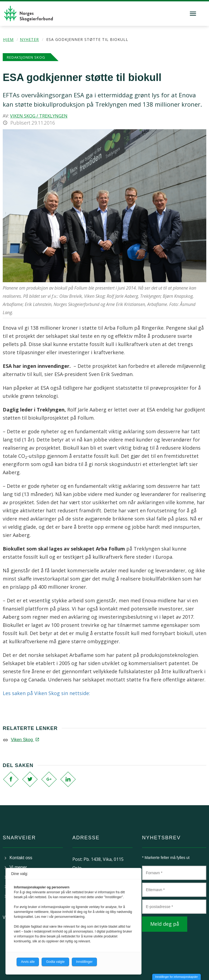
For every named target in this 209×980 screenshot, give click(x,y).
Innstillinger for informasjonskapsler (176, 977)
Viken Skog (25, 740)
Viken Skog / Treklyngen (39, 116)
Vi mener (18, 867)
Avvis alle (28, 962)
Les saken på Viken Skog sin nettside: (46, 693)
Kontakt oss (21, 858)
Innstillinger (84, 962)
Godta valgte (55, 962)
